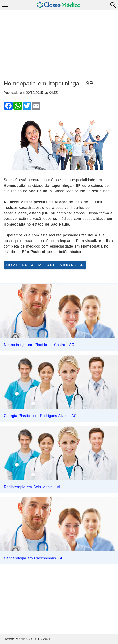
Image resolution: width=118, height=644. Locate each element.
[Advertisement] (59, 43)
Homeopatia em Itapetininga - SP (45, 265)
